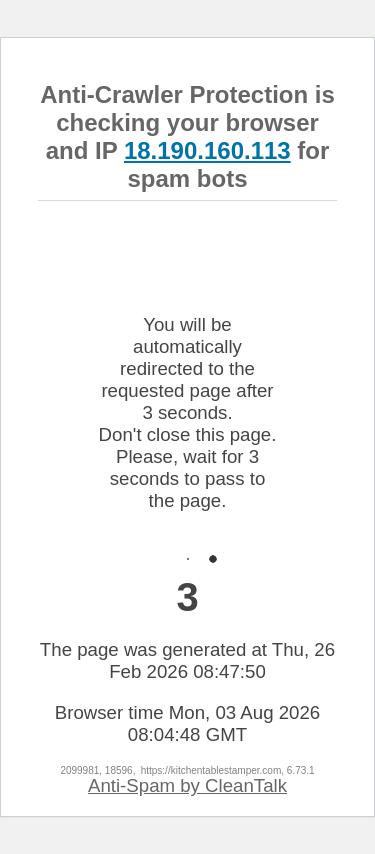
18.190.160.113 (207, 150)
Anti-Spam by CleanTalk (187, 785)
